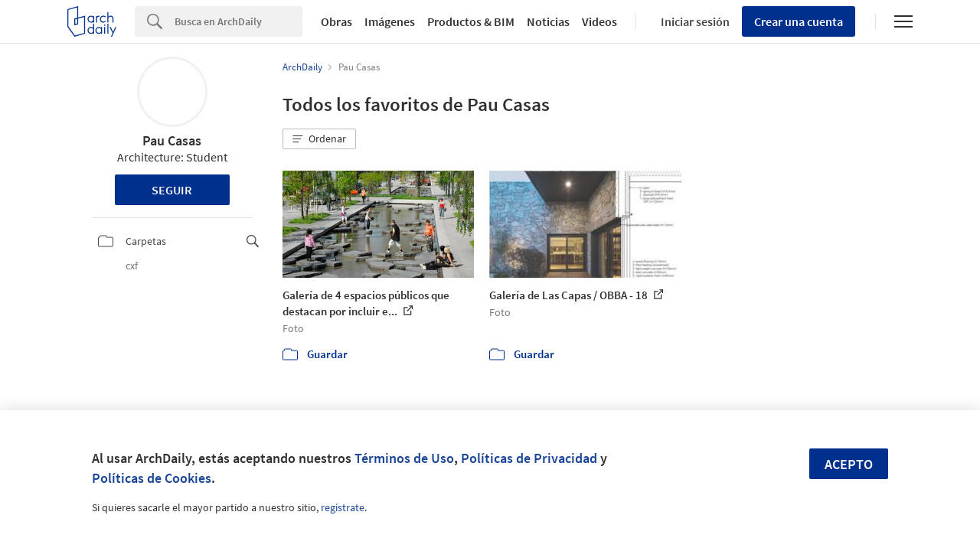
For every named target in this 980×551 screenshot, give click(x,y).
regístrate (343, 507)
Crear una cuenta (799, 21)
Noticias (548, 21)
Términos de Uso (404, 458)
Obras (336, 21)
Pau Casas (172, 140)
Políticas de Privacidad (529, 458)
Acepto (849, 464)
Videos (599, 21)
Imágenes (390, 21)
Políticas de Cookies (152, 478)
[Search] (238, 21)
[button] (319, 139)
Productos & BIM (471, 21)
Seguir (172, 190)
